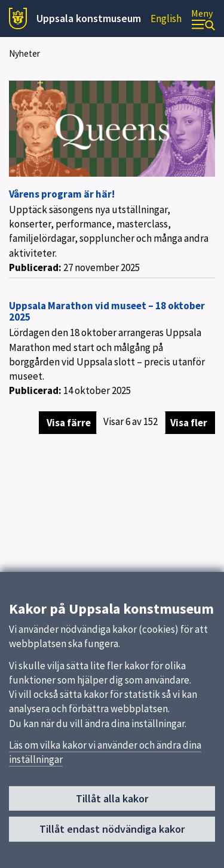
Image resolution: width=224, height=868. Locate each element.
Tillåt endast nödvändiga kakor (112, 832)
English (166, 19)
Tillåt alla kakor (112, 802)
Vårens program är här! (62, 194)
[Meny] (203, 19)
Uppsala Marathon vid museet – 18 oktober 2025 (107, 311)
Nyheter (24, 53)
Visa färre (69, 423)
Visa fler (189, 423)
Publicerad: (35, 267)
